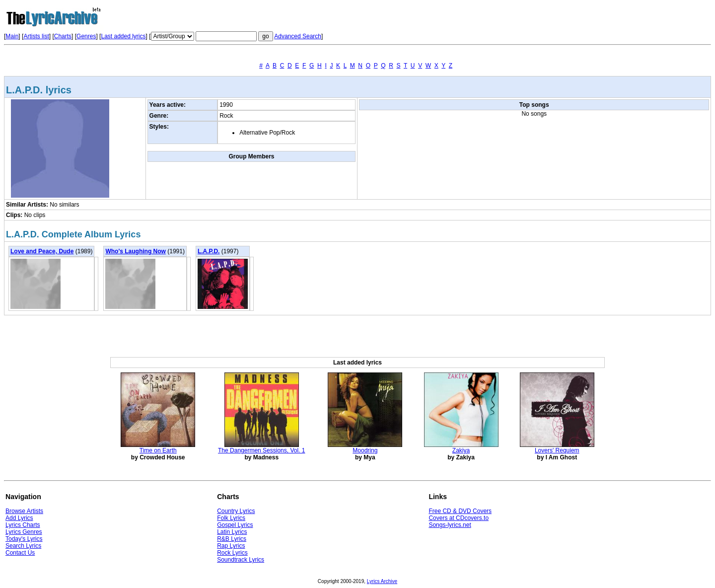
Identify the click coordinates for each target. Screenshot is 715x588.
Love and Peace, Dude (42, 251)
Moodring (365, 450)
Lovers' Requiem (557, 450)
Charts (63, 36)
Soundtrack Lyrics (241, 560)
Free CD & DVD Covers (460, 511)
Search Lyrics (23, 546)
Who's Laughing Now (136, 251)
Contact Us (20, 553)
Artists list (36, 36)
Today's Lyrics (24, 539)
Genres (86, 36)
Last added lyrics (123, 36)
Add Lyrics (19, 518)
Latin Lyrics (232, 532)
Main (12, 36)
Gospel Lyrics (235, 525)
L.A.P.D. (209, 251)
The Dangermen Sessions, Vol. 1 (261, 450)
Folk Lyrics (231, 518)
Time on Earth (158, 450)
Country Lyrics (236, 511)
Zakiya (461, 450)
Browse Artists (24, 511)
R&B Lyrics (232, 539)
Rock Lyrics (232, 553)
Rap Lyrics (231, 546)
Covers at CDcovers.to (459, 518)
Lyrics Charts (23, 525)
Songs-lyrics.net (450, 525)
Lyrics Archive (382, 581)
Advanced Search (298, 36)
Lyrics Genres (24, 532)
